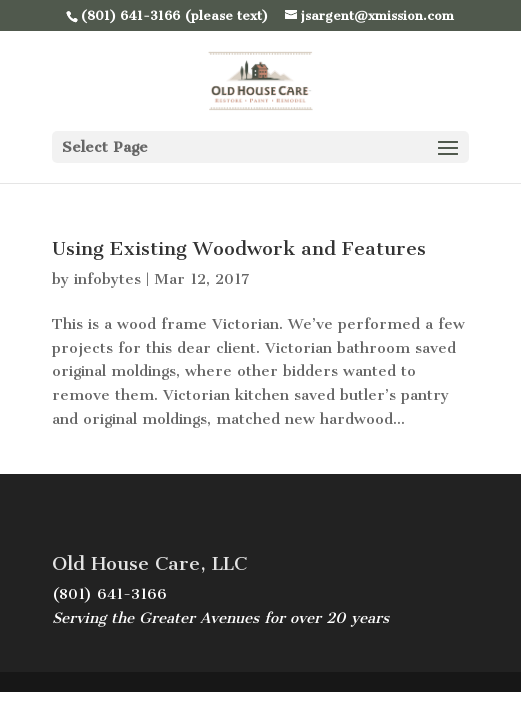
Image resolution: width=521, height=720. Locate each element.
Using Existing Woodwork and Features (239, 248)
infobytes (107, 279)
